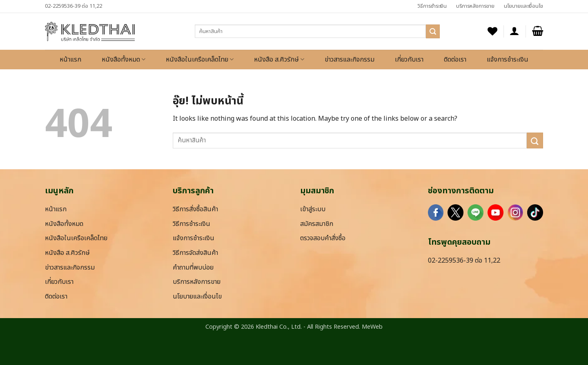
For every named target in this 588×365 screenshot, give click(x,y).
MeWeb (372, 327)
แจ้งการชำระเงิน (508, 60)
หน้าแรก (70, 60)
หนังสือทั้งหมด (124, 60)
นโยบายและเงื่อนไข (523, 6)
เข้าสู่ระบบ (313, 209)
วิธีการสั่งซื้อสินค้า (195, 209)
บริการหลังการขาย (475, 6)
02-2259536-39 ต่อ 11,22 (73, 6)
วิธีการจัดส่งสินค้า (195, 253)
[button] (514, 31)
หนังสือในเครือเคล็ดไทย (200, 60)
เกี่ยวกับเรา (409, 60)
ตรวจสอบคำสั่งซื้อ (323, 238)
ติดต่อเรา (455, 60)
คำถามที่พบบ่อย (193, 268)
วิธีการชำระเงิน (432, 6)
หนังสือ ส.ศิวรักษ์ (279, 60)
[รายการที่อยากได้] (492, 31)
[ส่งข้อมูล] (433, 31)
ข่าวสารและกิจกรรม (350, 60)
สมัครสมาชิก (317, 224)
